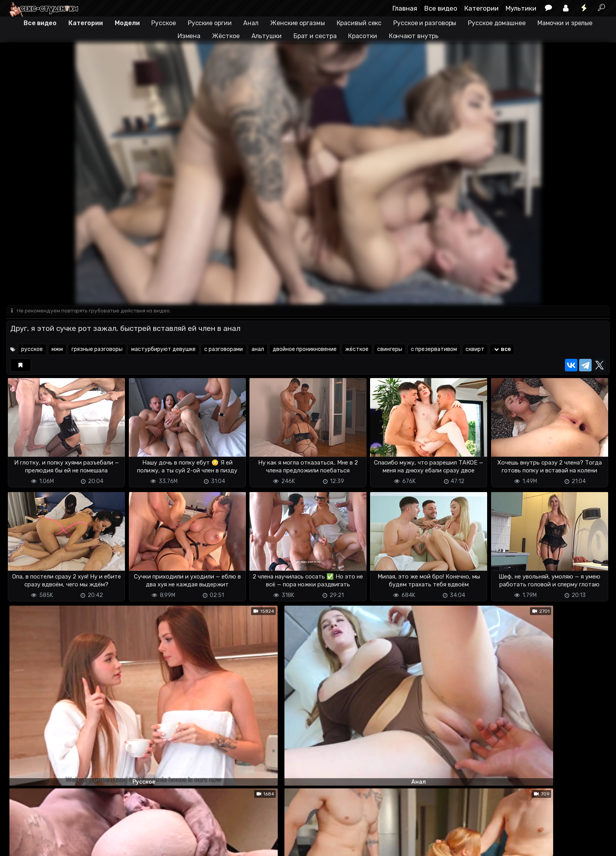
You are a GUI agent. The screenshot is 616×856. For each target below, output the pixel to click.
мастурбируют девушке (163, 350)
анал (258, 350)
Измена (189, 36)
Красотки (362, 36)
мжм (57, 350)
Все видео (441, 8)
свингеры (390, 350)
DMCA (19, 845)
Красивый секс (359, 23)
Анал (251, 23)
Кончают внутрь (414, 36)
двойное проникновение (305, 350)
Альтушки (267, 36)
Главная (405, 8)
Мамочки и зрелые (565, 23)
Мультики (521, 8)
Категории (481, 8)
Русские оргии (210, 23)
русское (32, 350)
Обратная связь (88, 845)
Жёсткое (226, 36)
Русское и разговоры (425, 23)
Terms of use (47, 845)
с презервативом (434, 350)
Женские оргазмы (298, 23)
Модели (127, 23)
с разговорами (224, 350)
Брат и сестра (315, 36)
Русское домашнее (497, 23)
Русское (163, 23)
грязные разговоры (97, 350)
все (502, 350)
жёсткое (357, 350)
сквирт (475, 350)
